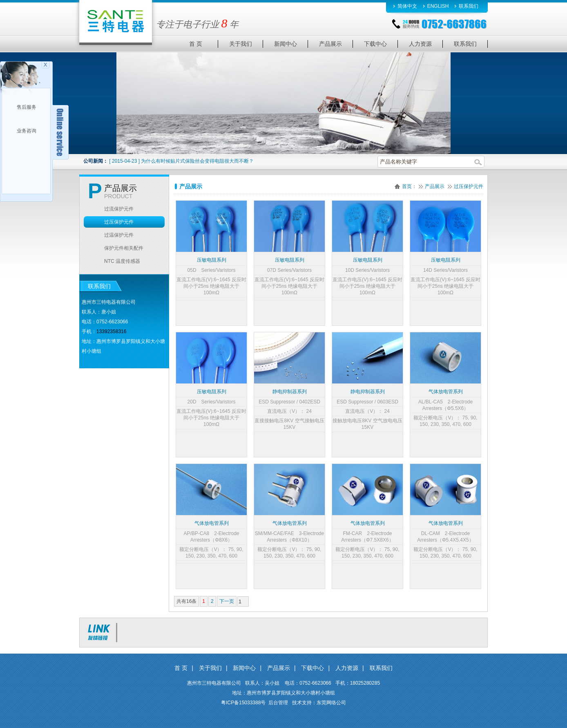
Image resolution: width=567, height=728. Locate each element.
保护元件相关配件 (124, 248)
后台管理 (278, 703)
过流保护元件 (119, 209)
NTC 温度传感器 (122, 261)
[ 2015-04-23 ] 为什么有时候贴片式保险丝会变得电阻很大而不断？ (181, 161)
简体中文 (407, 6)
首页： (409, 186)
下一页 (227, 601)
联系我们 (469, 6)
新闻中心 (244, 668)
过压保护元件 (469, 186)
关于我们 (210, 668)
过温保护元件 (119, 235)
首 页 (181, 668)
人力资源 (347, 668)
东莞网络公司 (331, 703)
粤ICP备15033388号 (243, 703)
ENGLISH (438, 6)
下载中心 (313, 668)
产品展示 (435, 186)
